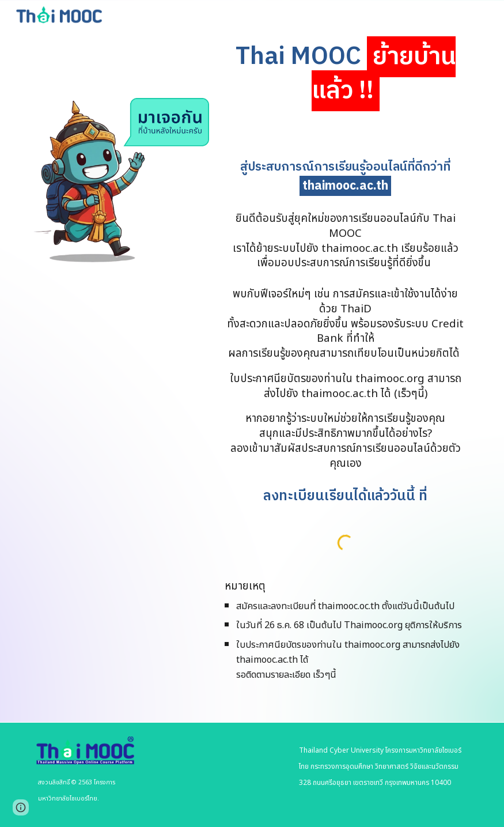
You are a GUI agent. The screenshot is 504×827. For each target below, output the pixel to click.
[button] (21, 807)
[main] (345, 74)
